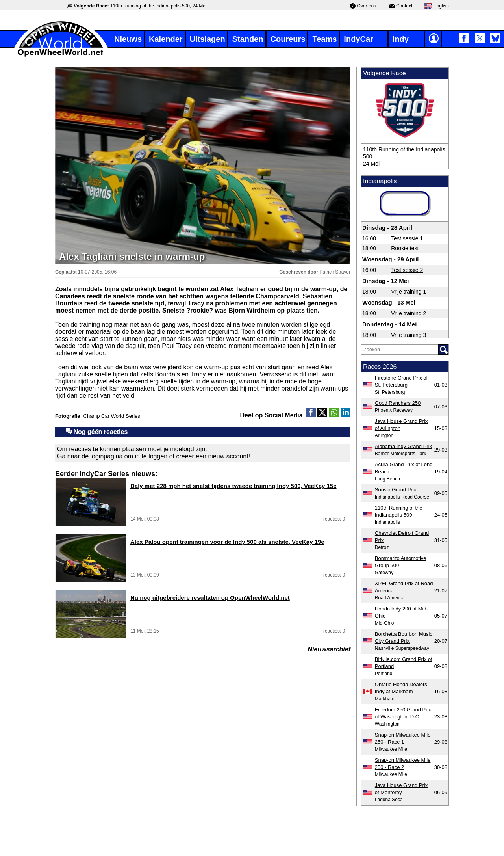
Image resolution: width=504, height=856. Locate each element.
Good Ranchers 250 (398, 403)
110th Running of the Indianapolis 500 (150, 6)
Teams (324, 39)
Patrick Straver (335, 272)
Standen (248, 39)
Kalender (166, 39)
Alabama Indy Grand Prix (403, 446)
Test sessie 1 (407, 238)
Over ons (367, 6)
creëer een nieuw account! (213, 456)
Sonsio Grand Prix (396, 490)
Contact (404, 6)
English (441, 6)
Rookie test (405, 248)
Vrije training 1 (409, 292)
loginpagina (107, 456)
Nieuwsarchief (329, 649)
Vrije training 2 (409, 313)
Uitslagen (208, 39)
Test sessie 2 (407, 270)
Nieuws (128, 39)
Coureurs (288, 39)
